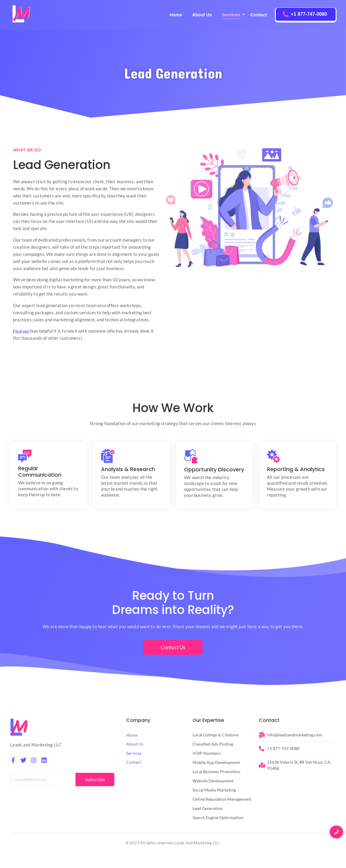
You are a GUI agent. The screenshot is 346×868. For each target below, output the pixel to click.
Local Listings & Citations (216, 735)
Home (176, 15)
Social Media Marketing (214, 790)
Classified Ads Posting (213, 744)
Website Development (213, 781)
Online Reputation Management (222, 799)
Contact (259, 15)
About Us (202, 15)
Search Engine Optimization (218, 817)
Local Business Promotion (216, 772)
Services (232, 15)
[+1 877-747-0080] (286, 14)
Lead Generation (208, 808)
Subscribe (95, 779)
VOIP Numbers (207, 753)
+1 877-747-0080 (309, 14)
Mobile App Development (216, 762)
